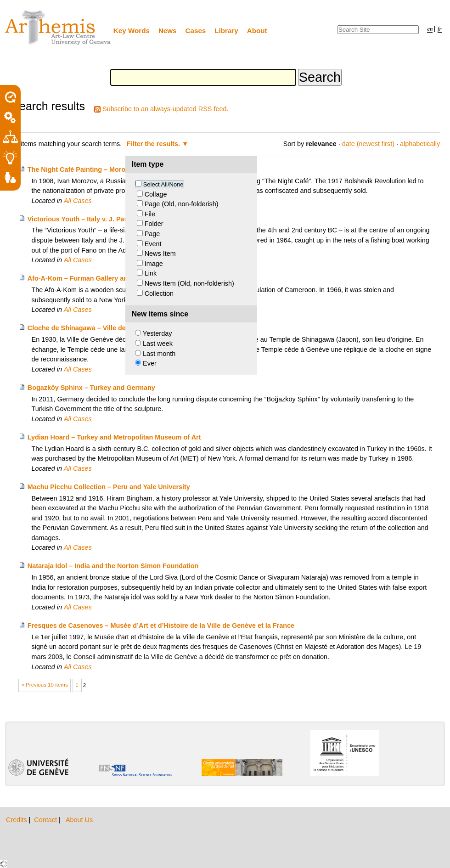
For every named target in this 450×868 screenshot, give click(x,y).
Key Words (132, 31)
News (168, 31)
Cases (196, 31)
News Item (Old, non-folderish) (189, 283)
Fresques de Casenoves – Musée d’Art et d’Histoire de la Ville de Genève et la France (161, 626)
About (257, 31)
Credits (17, 820)
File (150, 214)
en (430, 29)
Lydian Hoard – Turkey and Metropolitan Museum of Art (114, 437)
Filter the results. (154, 144)
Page (152, 234)
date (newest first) (368, 144)
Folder (154, 224)
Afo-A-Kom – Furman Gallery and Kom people (99, 278)
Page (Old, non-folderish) (182, 204)
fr (440, 29)
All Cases (78, 201)
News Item (160, 254)
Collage (156, 194)
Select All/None (163, 184)
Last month (159, 354)
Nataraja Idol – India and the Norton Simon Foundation (113, 566)
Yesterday (157, 333)
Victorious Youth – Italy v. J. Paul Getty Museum (103, 219)
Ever (150, 363)
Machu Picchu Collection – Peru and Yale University (109, 487)
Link (151, 273)
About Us (79, 820)
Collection (159, 293)
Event (153, 244)
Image (154, 264)
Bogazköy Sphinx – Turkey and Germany (91, 388)
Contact (46, 820)
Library (226, 31)
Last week (158, 344)
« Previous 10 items (45, 685)
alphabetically (420, 144)
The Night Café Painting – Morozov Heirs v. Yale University (119, 169)
